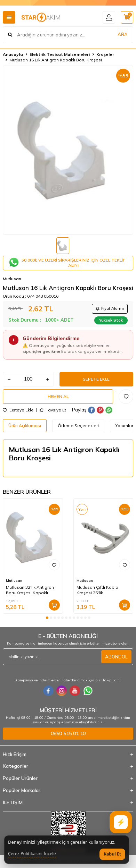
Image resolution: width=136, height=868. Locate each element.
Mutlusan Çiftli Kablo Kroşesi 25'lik (97, 590)
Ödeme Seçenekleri (78, 426)
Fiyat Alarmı (110, 308)
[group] (68, 150)
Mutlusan (12, 279)
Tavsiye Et (53, 410)
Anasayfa (13, 54)
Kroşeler (105, 54)
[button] (47, 618)
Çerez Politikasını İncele (32, 854)
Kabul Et (112, 854)
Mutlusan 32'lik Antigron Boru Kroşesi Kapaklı (30, 590)
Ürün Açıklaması (25, 426)
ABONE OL (116, 657)
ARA (123, 34)
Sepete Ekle (96, 379)
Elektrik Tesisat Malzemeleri (60, 54)
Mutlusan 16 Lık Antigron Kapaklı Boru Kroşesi (56, 60)
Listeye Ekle (18, 410)
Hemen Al (58, 396)
